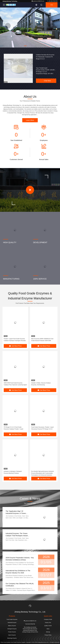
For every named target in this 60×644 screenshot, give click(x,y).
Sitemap (48, 632)
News (48, 629)
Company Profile (48, 619)
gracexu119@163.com (38, 1)
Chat (52, 5)
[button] (25, 46)
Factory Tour (48, 623)
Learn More (30, 120)
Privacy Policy (48, 635)
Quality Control (48, 626)
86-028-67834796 (52, 1)
